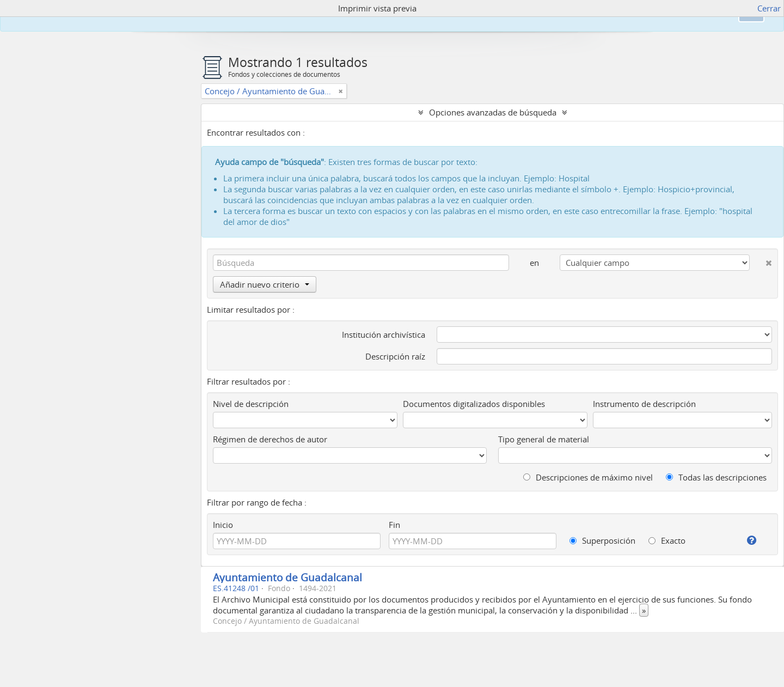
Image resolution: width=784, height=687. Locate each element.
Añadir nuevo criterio (265, 284)
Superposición (602, 540)
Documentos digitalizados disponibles (474, 404)
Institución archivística (384, 335)
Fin (394, 525)
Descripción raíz (395, 356)
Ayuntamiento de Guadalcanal (287, 577)
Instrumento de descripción (644, 404)
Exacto (667, 540)
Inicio (223, 525)
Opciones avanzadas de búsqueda (493, 112)
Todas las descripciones (716, 477)
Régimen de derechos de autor (270, 439)
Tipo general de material (544, 439)
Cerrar (769, 8)
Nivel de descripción (251, 404)
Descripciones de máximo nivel (588, 477)
